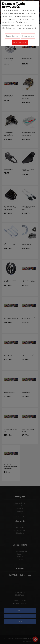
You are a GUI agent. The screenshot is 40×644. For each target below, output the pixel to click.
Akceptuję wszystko (20, 42)
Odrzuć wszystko (28, 36)
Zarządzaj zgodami (12, 36)
